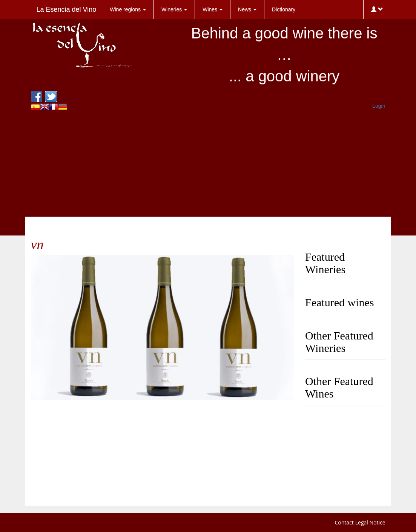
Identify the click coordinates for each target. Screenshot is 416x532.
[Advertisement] (208, 164)
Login (379, 106)
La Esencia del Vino (67, 9)
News (247, 9)
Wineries (174, 9)
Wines (213, 9)
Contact (344, 522)
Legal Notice (370, 522)
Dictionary (284, 9)
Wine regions (128, 9)
